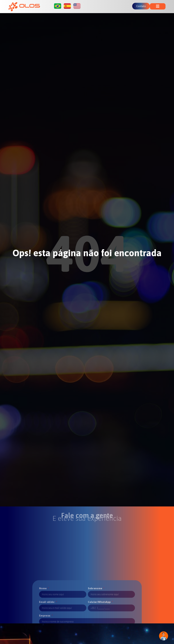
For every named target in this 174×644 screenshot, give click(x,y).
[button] (158, 6)
